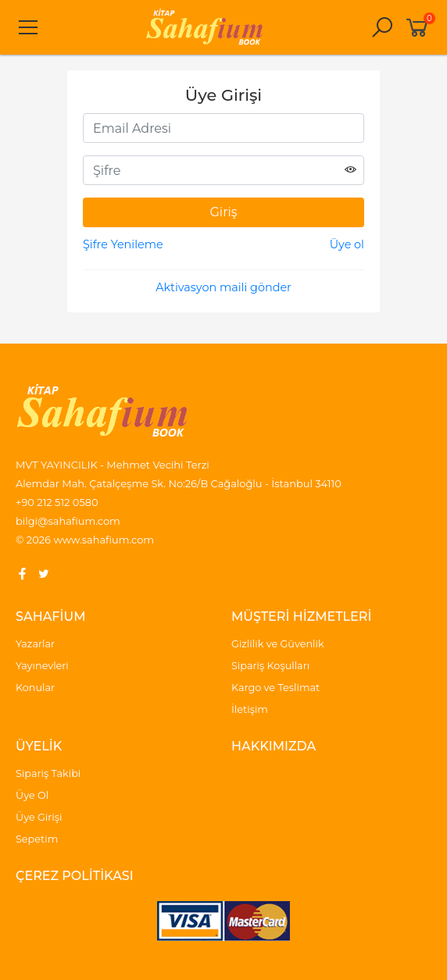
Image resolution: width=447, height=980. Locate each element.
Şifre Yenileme (123, 244)
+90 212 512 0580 (57, 502)
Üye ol (347, 244)
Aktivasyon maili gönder (223, 287)
